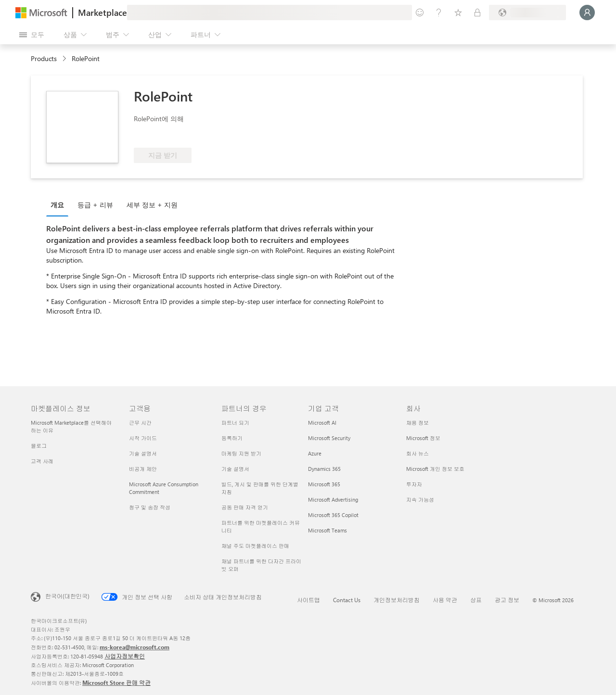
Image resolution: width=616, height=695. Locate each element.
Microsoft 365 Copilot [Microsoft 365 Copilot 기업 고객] (333, 515)
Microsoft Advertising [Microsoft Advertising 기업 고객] (333, 499)
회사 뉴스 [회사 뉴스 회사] (417, 453)
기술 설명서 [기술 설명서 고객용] (143, 453)
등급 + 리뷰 (95, 205)
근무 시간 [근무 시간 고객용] (140, 423)
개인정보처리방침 (397, 600)
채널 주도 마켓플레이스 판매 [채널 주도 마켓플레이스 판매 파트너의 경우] (255, 546)
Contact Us (347, 600)
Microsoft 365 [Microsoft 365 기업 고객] (324, 484)
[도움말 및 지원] (439, 13)
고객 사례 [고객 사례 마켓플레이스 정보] (42, 461)
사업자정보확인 (125, 656)
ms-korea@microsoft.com (135, 647)
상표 (476, 600)
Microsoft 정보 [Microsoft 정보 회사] (423, 438)
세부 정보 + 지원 (152, 205)
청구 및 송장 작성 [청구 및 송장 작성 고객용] (150, 507)
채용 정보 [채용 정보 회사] (417, 423)
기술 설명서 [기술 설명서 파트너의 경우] (235, 469)
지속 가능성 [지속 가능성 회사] (420, 499)
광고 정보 (507, 600)
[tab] (60, 204)
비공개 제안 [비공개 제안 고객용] (143, 469)
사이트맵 (308, 600)
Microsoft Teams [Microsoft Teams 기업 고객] (327, 530)
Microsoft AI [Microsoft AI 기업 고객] (322, 423)
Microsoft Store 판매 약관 (116, 682)
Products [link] (44, 58)
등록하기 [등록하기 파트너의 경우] (232, 438)
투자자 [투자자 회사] (414, 484)
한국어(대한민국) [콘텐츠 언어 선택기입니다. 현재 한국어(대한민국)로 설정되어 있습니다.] (67, 596)
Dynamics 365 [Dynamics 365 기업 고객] (324, 469)
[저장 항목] (458, 13)
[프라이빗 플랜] (477, 13)
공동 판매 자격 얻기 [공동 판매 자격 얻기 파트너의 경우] (245, 507)
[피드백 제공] (420, 13)
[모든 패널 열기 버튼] (32, 35)
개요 (57, 205)
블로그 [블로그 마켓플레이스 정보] (39, 446)
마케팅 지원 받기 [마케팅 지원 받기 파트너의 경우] (241, 453)
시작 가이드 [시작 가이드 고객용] (143, 438)
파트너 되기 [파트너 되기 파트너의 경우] (235, 423)
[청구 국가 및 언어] (527, 13)
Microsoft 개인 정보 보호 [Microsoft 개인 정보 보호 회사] (435, 469)
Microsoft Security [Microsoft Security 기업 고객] (329, 438)
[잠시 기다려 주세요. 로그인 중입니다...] (587, 13)
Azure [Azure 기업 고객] (315, 453)
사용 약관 (445, 600)
